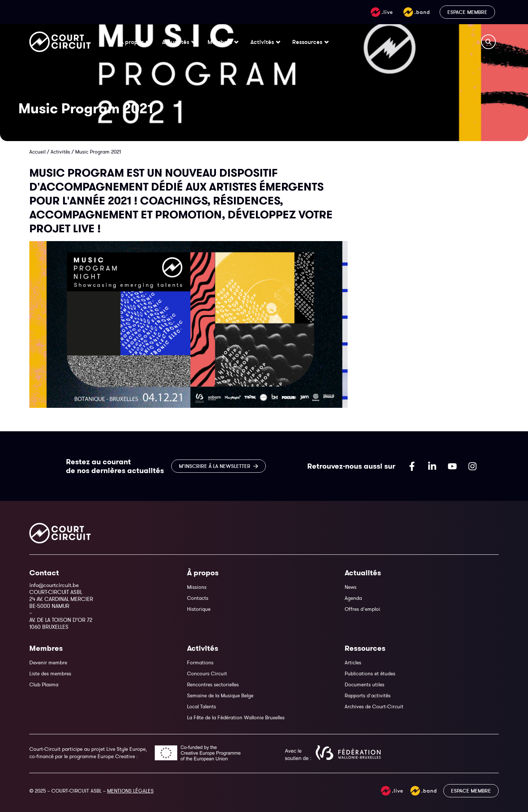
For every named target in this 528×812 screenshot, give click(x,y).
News (351, 587)
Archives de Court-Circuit (374, 706)
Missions (197, 587)
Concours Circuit (207, 673)
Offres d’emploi (362, 609)
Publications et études (370, 673)
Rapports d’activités (368, 695)
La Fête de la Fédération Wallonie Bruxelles (236, 717)
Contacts (198, 598)
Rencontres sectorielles (213, 684)
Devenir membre (48, 662)
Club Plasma (44, 684)
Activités (60, 152)
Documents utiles (364, 684)
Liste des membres (50, 673)
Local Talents (201, 706)
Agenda (353, 598)
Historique (199, 609)
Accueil (37, 152)
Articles (353, 662)
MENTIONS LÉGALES (130, 791)
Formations (200, 662)
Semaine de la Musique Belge (220, 695)
